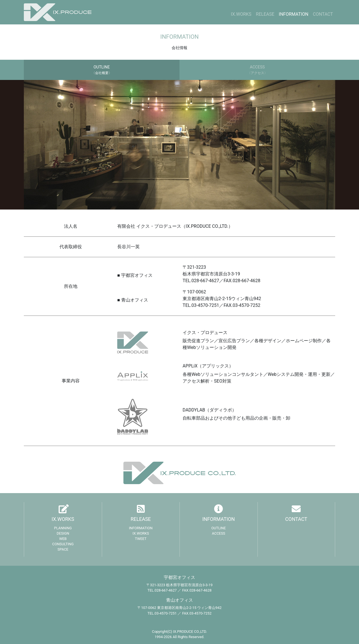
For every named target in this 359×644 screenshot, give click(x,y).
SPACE (63, 549)
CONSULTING (63, 544)
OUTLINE (218, 528)
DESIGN (63, 533)
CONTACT (323, 14)
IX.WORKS (241, 14)
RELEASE (265, 14)
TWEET (141, 539)
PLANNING (63, 528)
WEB (63, 539)
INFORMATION (294, 14)
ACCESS (219, 533)
